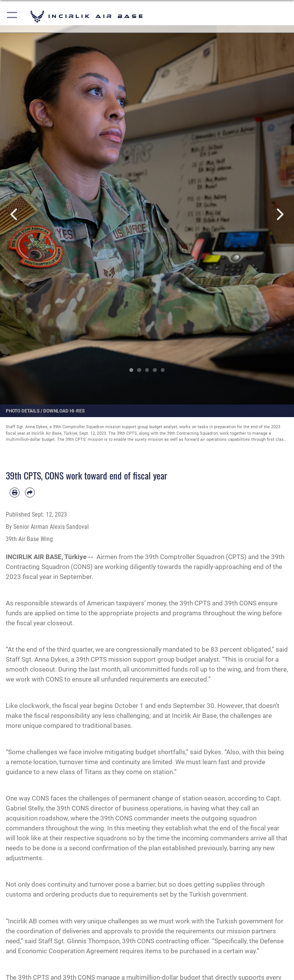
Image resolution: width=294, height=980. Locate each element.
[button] (12, 16)
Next (279, 214)
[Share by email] (30, 492)
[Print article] (15, 492)
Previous (15, 214)
